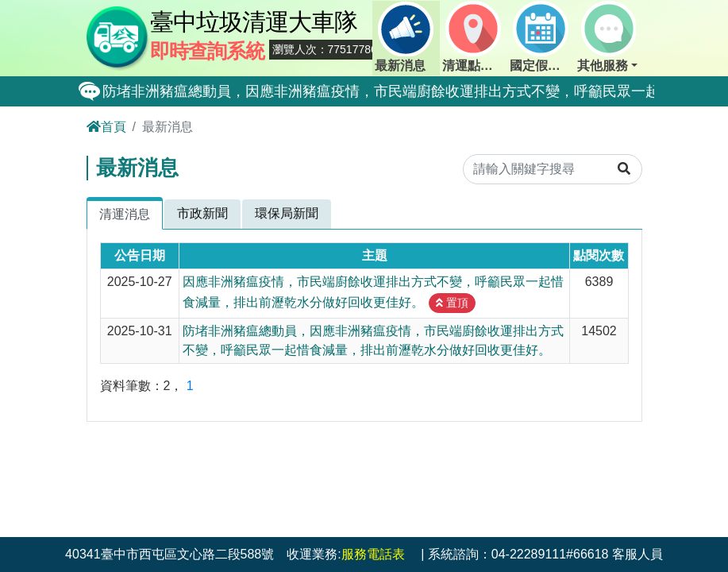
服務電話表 (373, 554)
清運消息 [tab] (125, 214)
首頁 (106, 127)
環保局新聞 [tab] (287, 213)
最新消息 (404, 37)
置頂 (452, 303)
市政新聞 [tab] (202, 213)
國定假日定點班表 (542, 37)
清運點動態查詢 (475, 37)
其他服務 (607, 37)
